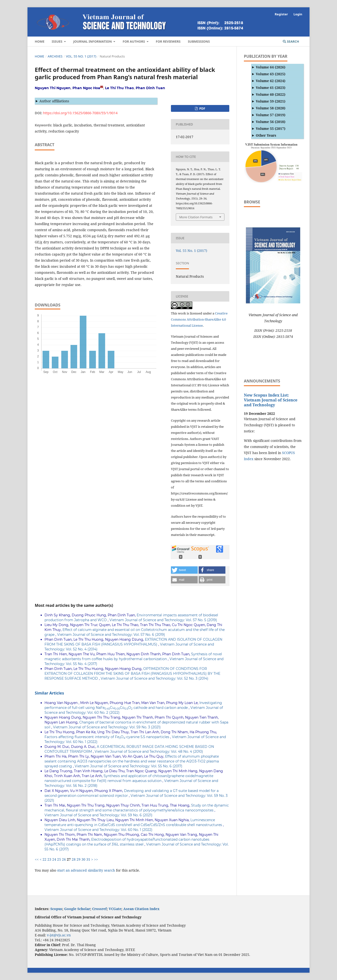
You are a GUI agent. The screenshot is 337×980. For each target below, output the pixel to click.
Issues (58, 41)
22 (44, 859)
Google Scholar (77, 909)
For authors (134, 41)
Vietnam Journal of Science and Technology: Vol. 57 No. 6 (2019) (111, 635)
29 (79, 859)
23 (49, 859)
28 (74, 859)
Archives (55, 56)
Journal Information (93, 41)
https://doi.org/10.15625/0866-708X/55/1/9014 (80, 113)
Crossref (99, 909)
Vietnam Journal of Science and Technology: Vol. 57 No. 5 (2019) (163, 620)
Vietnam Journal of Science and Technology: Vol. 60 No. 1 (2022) (98, 830)
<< (37, 859)
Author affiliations (54, 101)
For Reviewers (168, 41)
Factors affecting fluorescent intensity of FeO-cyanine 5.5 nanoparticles (107, 737)
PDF (202, 108)
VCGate (115, 909)
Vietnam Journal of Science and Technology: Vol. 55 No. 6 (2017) (129, 766)
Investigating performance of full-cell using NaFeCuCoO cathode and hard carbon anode (133, 705)
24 (54, 859)
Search (291, 41)
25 (59, 859)
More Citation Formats (196, 217)
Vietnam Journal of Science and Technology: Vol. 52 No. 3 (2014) (155, 678)
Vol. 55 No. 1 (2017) (81, 56)
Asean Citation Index (141, 909)
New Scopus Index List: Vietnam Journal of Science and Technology (271, 400)
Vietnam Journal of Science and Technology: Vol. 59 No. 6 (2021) (98, 815)
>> (96, 859)
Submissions (199, 41)
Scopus (56, 909)
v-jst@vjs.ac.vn (59, 935)
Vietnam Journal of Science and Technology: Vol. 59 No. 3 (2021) (107, 727)
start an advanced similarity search (86, 870)
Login (298, 14)
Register (281, 14)
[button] (184, 570)
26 (64, 859)
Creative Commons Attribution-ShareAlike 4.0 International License (199, 319)
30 (83, 859)
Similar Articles (49, 693)
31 (88, 859)
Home (40, 41)
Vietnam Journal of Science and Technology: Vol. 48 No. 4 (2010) (149, 752)
